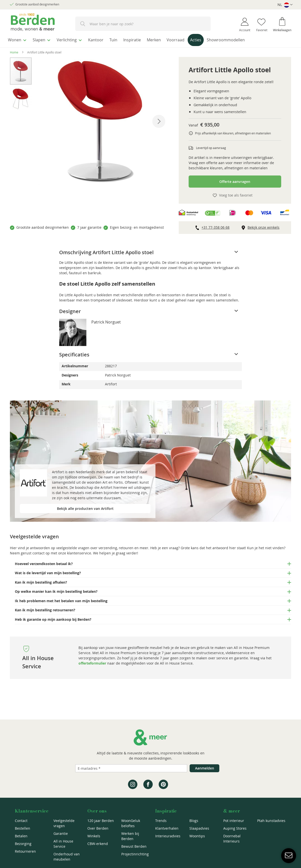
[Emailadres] (131, 768)
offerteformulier (92, 662)
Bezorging (23, 844)
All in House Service (63, 844)
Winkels (94, 836)
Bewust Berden (134, 846)
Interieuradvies (168, 836)
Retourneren (25, 851)
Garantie (61, 833)
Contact (21, 821)
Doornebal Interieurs (232, 839)
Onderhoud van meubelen (67, 857)
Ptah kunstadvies (271, 821)
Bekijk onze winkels (263, 226)
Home (14, 51)
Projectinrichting (135, 854)
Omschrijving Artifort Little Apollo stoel (106, 251)
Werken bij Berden (130, 836)
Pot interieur (234, 821)
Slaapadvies (199, 828)
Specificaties (74, 353)
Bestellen (23, 828)
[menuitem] (18, 39)
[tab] (150, 251)
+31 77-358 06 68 (215, 226)
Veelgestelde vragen (64, 823)
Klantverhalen (167, 828)
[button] (285, 5)
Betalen (21, 836)
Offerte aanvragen (235, 180)
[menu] (150, 40)
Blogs (194, 821)
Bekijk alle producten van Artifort (85, 507)
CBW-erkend (98, 844)
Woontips (197, 836)
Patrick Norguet (106, 321)
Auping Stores (235, 828)
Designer (70, 310)
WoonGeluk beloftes (131, 823)
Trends (161, 821)
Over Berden (98, 828)
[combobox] (143, 24)
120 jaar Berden (101, 821)
